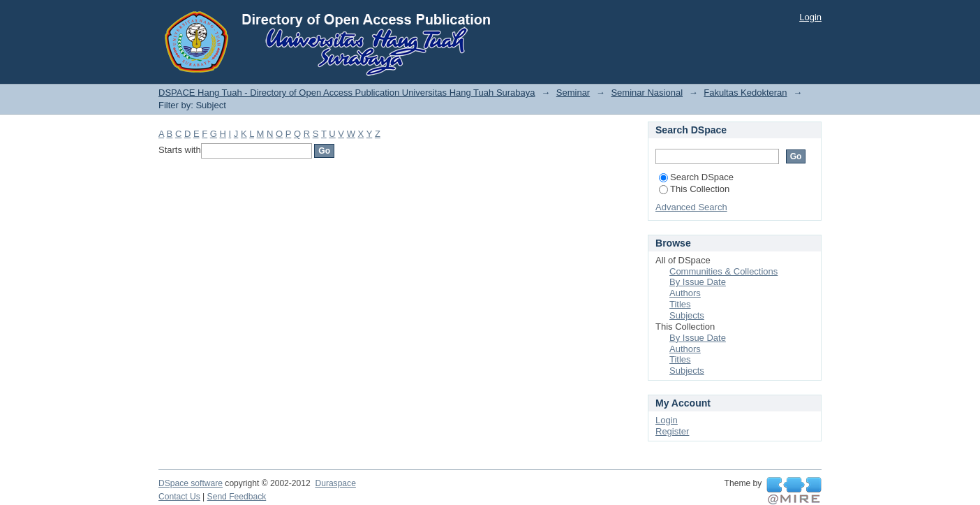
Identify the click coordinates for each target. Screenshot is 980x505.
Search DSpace (696, 177)
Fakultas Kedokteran (745, 93)
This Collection (694, 189)
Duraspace (335, 483)
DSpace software (191, 483)
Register (672, 431)
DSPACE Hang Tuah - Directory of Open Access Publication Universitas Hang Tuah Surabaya (347, 93)
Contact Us (179, 497)
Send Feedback (237, 497)
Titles (680, 304)
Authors (685, 293)
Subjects (687, 315)
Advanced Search (691, 207)
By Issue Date (698, 282)
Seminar (573, 93)
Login (810, 17)
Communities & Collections (723, 271)
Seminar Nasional (647, 93)
